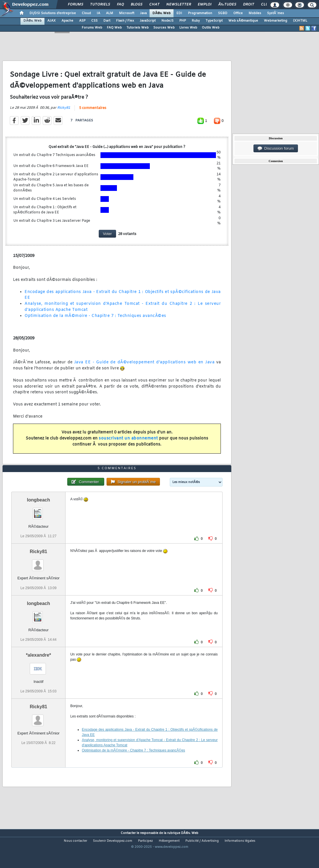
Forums (75, 5)
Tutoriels (100, 5)
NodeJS (167, 21)
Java (143, 13)
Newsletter (179, 5)
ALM (110, 13)
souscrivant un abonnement (128, 444)
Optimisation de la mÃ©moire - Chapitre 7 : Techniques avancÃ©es (95, 322)
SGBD (223, 13)
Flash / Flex (125, 21)
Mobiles (255, 13)
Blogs (137, 5)
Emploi (205, 5)
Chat (154, 5)
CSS (94, 21)
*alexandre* (39, 672)
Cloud (86, 13)
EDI (179, 13)
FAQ (120, 5)
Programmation (200, 13)
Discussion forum (276, 149)
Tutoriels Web (138, 28)
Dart (107, 21)
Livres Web (188, 28)
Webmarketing (276, 21)
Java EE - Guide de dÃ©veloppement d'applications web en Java (144, 368)
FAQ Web (114, 28)
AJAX (52, 21)
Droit (249, 5)
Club (266, 5)
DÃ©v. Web (162, 13)
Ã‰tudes (227, 5)
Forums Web (92, 28)
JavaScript (148, 21)
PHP (183, 21)
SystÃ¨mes (276, 13)
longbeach (38, 517)
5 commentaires (93, 114)
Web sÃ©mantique (243, 21)
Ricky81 (64, 114)
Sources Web (164, 28)
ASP (82, 21)
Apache (67, 21)
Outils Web (211, 28)
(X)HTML (300, 21)
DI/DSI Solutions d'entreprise (53, 13)
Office (238, 13)
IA (98, 13)
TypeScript (214, 21)
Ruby (196, 21)
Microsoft (127, 13)
